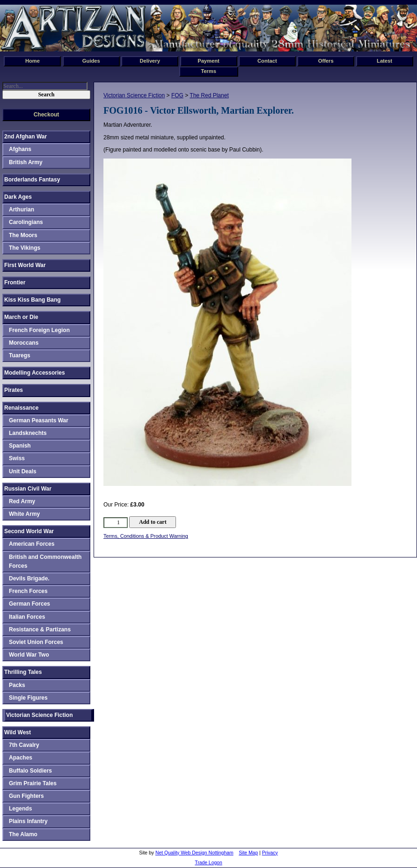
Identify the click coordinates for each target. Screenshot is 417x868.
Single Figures (28, 698)
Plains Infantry (28, 821)
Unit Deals (23, 471)
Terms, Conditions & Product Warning (146, 536)
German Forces (29, 604)
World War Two (29, 655)
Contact (267, 61)
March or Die (21, 317)
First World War (25, 265)
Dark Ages (18, 197)
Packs (17, 685)
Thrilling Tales (23, 672)
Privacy (270, 853)
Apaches (21, 758)
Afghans (20, 149)
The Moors (23, 235)
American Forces (32, 544)
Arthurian (22, 210)
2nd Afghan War (26, 137)
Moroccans (24, 343)
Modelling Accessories (35, 373)
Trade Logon (208, 863)
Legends (20, 809)
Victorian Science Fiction (134, 95)
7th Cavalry (24, 745)
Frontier (15, 282)
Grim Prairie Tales (33, 783)
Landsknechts (28, 433)
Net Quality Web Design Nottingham (194, 853)
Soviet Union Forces (36, 642)
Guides (91, 61)
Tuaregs (20, 355)
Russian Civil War (28, 489)
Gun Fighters (26, 796)
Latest (384, 61)
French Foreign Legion (39, 330)
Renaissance (21, 408)
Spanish (20, 446)
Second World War (29, 531)
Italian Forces (27, 617)
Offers (326, 61)
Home (33, 61)
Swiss (17, 458)
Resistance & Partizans (40, 629)
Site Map (248, 853)
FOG (177, 95)
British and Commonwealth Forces (45, 561)
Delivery (150, 61)
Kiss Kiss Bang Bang (33, 300)
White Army (24, 514)
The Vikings (25, 248)
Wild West (18, 732)
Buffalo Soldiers (30, 771)
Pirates (14, 390)
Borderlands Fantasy (32, 180)
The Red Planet (209, 95)
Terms (208, 71)
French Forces (28, 591)
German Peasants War (39, 420)
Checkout (47, 115)
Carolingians (26, 222)
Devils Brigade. (29, 579)
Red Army (22, 501)
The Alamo (23, 834)
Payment (208, 61)
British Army (26, 162)
